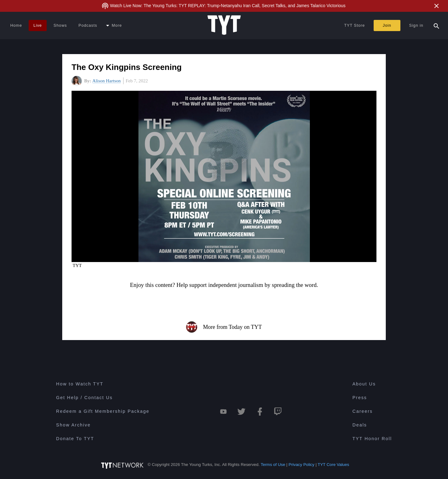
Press (360, 398)
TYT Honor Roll (372, 439)
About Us (364, 384)
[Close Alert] (436, 6)
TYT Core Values (333, 465)
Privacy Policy (302, 465)
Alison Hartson (107, 81)
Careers (363, 411)
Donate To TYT (75, 439)
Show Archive (73, 425)
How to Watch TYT (80, 384)
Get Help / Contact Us (84, 398)
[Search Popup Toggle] (436, 25)
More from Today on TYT (224, 327)
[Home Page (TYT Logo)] (224, 25)
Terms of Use (273, 465)
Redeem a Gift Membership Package (103, 411)
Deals (360, 425)
